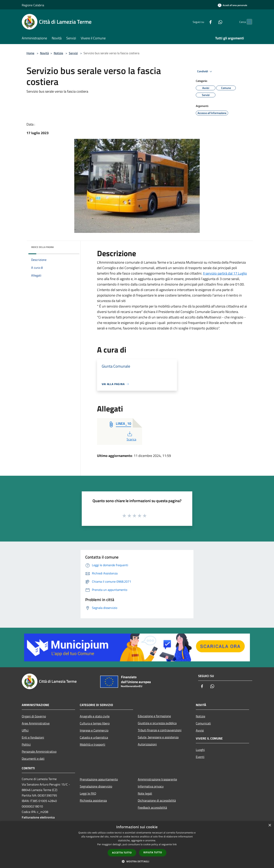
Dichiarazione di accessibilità (157, 800)
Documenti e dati (33, 759)
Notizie (58, 53)
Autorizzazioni (147, 744)
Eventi (200, 757)
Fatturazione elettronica (38, 817)
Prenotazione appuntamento (99, 779)
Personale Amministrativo (39, 751)
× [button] (270, 825)
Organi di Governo (34, 716)
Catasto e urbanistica (94, 737)
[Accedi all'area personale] (232, 5)
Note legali (145, 793)
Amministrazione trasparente (157, 779)
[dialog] (137, 845)
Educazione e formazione (154, 716)
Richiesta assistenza (93, 800)
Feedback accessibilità (152, 807)
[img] (71, 246)
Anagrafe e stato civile (95, 716)
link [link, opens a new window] (175, 844)
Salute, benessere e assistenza (158, 737)
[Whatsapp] (213, 22)
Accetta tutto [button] (122, 853)
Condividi (205, 71)
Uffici (25, 730)
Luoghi (200, 750)
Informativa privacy (151, 786)
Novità (44, 53)
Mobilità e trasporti (93, 744)
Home (30, 53)
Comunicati (203, 723)
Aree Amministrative (36, 723)
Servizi (73, 53)
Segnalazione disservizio (96, 786)
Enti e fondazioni (33, 737)
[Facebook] (203, 22)
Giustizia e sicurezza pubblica (157, 723)
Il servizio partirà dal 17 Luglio (225, 273)
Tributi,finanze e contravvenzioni (160, 730)
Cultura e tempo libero (95, 723)
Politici (26, 744)
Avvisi (200, 730)
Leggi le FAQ (88, 793)
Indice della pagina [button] (42, 247)
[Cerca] (248, 22)
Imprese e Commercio (94, 730)
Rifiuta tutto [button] (153, 852)
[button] (137, 861)
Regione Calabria (33, 5)
